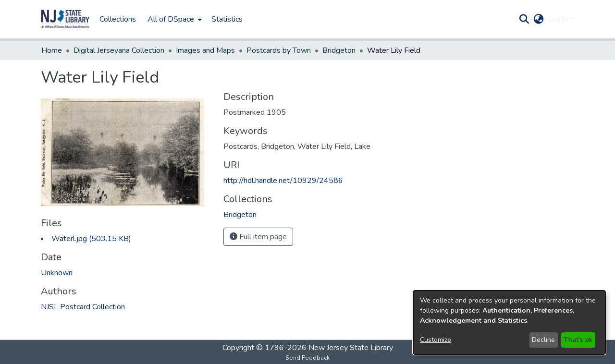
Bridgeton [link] (339, 50)
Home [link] (52, 50)
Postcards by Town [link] (279, 50)
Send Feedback (307, 358)
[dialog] (509, 322)
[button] (65, 19)
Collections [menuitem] (118, 19)
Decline (543, 340)
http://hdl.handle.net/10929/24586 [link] (283, 181)
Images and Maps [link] (205, 50)
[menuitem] (174, 19)
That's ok (578, 340)
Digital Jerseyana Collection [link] (119, 50)
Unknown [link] (57, 273)
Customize (436, 340)
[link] (91, 239)
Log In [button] (559, 19)
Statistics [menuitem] (227, 19)
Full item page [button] (258, 237)
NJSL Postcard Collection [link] (83, 307)
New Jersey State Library (351, 348)
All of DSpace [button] (171, 19)
